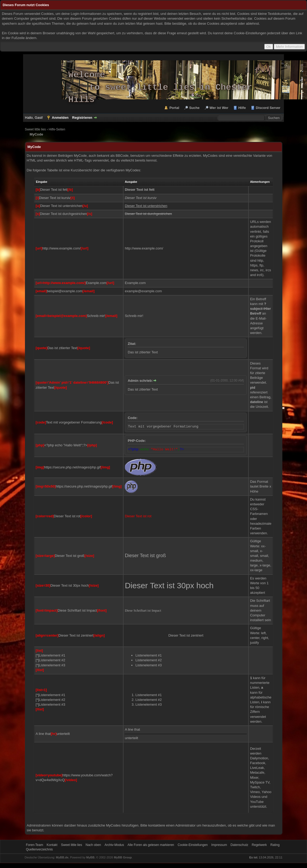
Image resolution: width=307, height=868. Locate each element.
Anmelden (60, 118)
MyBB (90, 857)
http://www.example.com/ (144, 248)
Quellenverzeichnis (39, 849)
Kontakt (52, 845)
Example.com (135, 283)
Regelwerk (259, 845)
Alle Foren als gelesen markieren (151, 845)
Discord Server (268, 108)
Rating (275, 845)
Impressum (219, 845)
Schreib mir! (134, 316)
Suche (194, 108)
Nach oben (93, 845)
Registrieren (82, 118)
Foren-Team (35, 845)
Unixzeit (262, 407)
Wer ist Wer (219, 108)
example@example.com (143, 291)
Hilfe (242, 108)
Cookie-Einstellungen (193, 845)
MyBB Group (123, 857)
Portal (174, 108)
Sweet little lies (35, 129)
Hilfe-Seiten (57, 129)
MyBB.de (62, 857)
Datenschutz (239, 845)
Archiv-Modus (114, 845)
